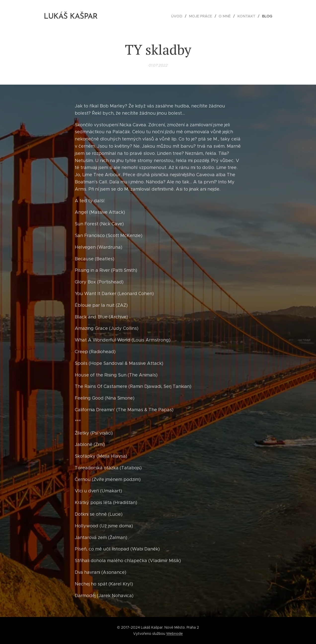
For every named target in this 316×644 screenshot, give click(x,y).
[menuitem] (182, 16)
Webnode (175, 634)
